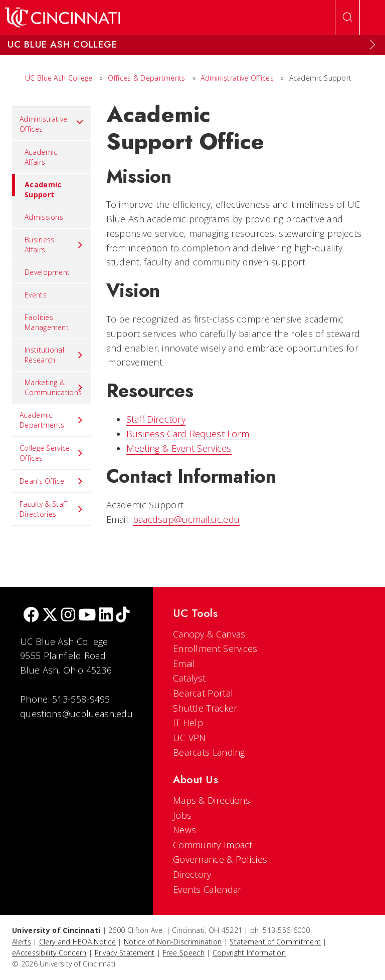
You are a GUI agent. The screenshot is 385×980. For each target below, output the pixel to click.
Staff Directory (156, 419)
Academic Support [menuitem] (37, 187)
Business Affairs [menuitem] (54, 245)
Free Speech (184, 953)
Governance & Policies (220, 859)
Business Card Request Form (188, 434)
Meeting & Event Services (179, 448)
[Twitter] (50, 616)
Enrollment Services (215, 648)
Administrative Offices (237, 78)
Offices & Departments (146, 78)
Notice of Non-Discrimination (173, 942)
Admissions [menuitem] (44, 217)
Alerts (22, 942)
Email (184, 664)
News (184, 830)
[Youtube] (87, 616)
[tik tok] (123, 616)
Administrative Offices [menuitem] (52, 124)
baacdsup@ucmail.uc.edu (186, 519)
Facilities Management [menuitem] (47, 322)
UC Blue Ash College (59, 78)
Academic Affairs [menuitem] (41, 157)
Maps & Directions (212, 800)
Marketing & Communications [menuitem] (54, 387)
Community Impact (213, 845)
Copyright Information (249, 953)
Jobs (182, 815)
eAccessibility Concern (49, 953)
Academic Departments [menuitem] (52, 420)
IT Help (188, 723)
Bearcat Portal (203, 693)
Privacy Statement (125, 953)
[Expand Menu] (372, 45)
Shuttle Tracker (205, 708)
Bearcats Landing (209, 752)
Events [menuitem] (36, 295)
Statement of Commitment (275, 942)
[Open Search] (347, 18)
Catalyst (189, 678)
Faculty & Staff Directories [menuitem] (52, 509)
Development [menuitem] (47, 272)
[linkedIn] (106, 616)
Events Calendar (207, 889)
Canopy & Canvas (209, 634)
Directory (192, 874)
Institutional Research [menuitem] (54, 355)
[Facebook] (31, 616)
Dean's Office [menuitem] (52, 481)
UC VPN (189, 738)
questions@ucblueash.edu (76, 714)
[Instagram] (68, 616)
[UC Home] (62, 18)
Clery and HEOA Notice (77, 942)
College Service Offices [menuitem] (52, 453)
